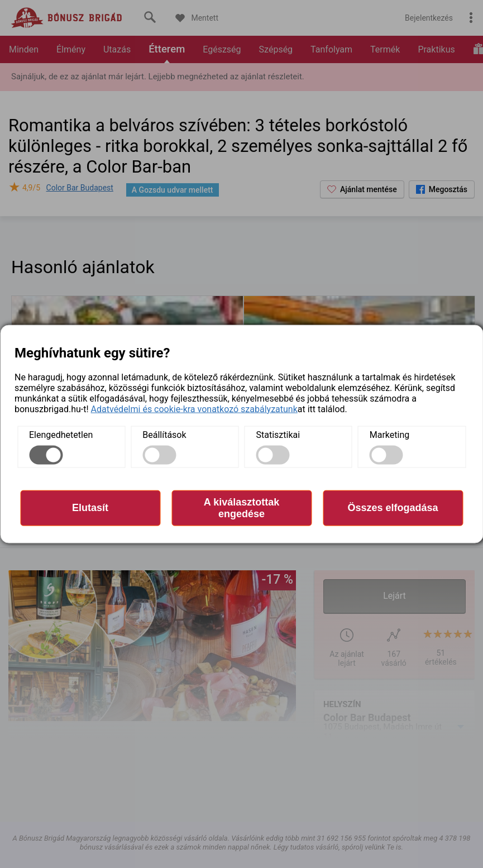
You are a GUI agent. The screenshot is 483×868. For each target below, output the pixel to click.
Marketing (389, 434)
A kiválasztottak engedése (241, 507)
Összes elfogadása (393, 508)
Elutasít (90, 508)
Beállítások (164, 434)
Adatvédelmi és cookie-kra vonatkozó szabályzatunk (194, 409)
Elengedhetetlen (61, 434)
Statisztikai (278, 434)
